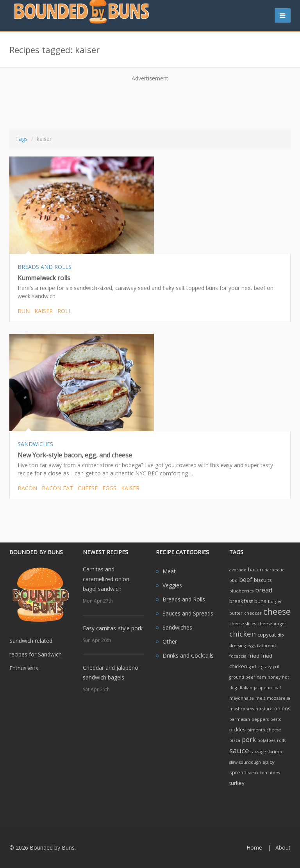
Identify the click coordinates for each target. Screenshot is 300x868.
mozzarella (279, 698)
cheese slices (243, 624)
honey (274, 677)
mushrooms (242, 709)
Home (254, 848)
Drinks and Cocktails (188, 655)
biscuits (263, 580)
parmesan (240, 719)
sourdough (250, 762)
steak (253, 773)
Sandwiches (177, 627)
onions (282, 708)
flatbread (266, 646)
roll (64, 311)
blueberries (241, 591)
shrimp (275, 752)
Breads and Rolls (184, 599)
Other (170, 641)
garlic (254, 667)
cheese (88, 488)
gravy (266, 667)
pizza (235, 740)
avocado (238, 570)
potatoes (266, 740)
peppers (260, 719)
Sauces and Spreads (188, 613)
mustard (264, 709)
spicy (269, 762)
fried (254, 656)
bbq (233, 580)
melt (260, 698)
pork (249, 740)
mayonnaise (242, 698)
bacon (27, 488)
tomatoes (270, 773)
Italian (246, 688)
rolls (281, 740)
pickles (237, 729)
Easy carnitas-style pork (113, 628)
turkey (237, 783)
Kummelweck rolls (44, 278)
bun (24, 311)
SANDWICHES (35, 444)
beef (246, 580)
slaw (233, 762)
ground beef (242, 677)
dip (281, 635)
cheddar (253, 613)
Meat (169, 571)
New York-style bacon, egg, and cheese (75, 455)
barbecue (275, 570)
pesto (276, 719)
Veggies (172, 585)
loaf (277, 688)
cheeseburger (272, 624)
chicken (243, 634)
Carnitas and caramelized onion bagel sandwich (106, 579)
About (283, 848)
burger (275, 601)
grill (277, 667)
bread (264, 590)
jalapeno (263, 688)
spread (238, 772)
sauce (239, 750)
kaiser (44, 311)
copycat (267, 635)
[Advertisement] (155, 103)
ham (261, 677)
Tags (21, 139)
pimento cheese (264, 730)
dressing (237, 646)
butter (236, 613)
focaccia (238, 656)
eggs (109, 488)
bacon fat (57, 488)
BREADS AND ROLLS (45, 267)
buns (260, 601)
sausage (258, 752)
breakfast (241, 601)
